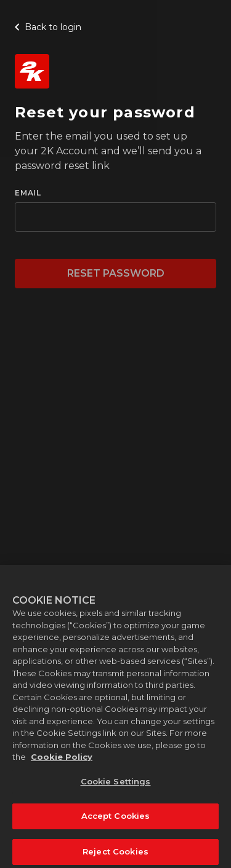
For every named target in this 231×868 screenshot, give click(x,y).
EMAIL (28, 193)
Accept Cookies (116, 819)
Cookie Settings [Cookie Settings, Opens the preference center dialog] (116, 784)
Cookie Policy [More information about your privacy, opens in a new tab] (62, 760)
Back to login (46, 27)
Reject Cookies (115, 854)
